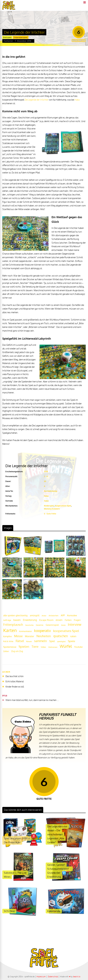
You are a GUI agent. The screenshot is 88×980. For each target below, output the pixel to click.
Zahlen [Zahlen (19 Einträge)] (6, 651)
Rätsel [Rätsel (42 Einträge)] (20, 641)
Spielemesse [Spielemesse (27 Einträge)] (10, 647)
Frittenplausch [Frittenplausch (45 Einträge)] (13, 625)
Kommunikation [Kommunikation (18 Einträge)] (25, 631)
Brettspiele (7, 37)
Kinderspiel (49, 506)
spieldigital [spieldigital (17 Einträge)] (61, 641)
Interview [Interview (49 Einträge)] (75, 625)
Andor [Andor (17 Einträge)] (44, 616)
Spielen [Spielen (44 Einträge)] (24, 647)
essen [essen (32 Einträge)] (59, 620)
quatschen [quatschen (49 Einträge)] (61, 636)
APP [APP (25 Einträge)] (63, 615)
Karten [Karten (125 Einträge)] (10, 630)
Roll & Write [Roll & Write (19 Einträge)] (8, 641)
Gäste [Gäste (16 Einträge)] (63, 625)
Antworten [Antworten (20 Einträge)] (54, 615)
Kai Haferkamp (51, 491)
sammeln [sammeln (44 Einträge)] (41, 641)
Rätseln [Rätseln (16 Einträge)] (29, 641)
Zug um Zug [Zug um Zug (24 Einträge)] (17, 651)
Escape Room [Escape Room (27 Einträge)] (46, 620)
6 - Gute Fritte (50, 514)
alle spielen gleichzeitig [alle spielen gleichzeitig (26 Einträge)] (15, 615)
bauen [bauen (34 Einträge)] (17, 620)
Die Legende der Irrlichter (36, 100)
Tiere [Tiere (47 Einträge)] (35, 647)
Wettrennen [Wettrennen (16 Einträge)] (53, 647)
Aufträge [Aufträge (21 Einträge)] (7, 620)
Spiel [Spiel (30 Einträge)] (52, 641)
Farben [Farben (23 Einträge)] (68, 620)
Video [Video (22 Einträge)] (43, 647)
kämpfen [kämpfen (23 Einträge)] (8, 636)
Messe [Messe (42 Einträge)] (18, 636)
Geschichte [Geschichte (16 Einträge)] (29, 625)
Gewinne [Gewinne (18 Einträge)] (40, 625)
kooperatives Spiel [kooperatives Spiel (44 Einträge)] (66, 631)
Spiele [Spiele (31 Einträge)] (71, 641)
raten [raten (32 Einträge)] (73, 636)
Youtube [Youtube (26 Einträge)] (78, 647)
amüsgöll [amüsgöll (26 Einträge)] (35, 615)
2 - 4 (46, 476)
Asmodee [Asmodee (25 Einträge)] (72, 615)
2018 (46, 472)
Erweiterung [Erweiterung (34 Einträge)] (30, 620)
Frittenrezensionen (21, 37)
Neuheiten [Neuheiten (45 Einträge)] (44, 636)
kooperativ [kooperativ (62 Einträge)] (43, 631)
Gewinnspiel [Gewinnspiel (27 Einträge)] (52, 625)
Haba (77, 100)
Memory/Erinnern (52, 509)
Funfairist (8, 41)
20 (45, 481)
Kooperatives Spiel (63, 506)
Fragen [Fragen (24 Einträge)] (77, 620)
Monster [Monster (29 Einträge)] (30, 636)
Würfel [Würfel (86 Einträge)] (66, 646)
